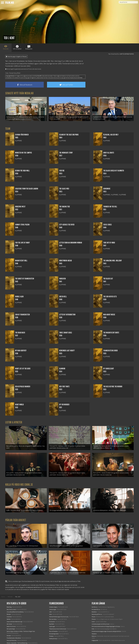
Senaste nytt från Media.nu (19, 93)
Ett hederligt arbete (54, 627)
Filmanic (94, 612)
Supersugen (52, 619)
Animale (9, 628)
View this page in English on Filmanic (16, 57)
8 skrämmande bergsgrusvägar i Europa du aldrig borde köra (106, 624)
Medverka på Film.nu (97, 607)
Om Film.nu (95, 600)
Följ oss (94, 610)
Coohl (93, 614)
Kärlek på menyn (53, 631)
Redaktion (94, 605)
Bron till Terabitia (53, 624)
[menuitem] (3, 590)
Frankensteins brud (68, 64)
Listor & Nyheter (14, 421)
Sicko (51, 607)
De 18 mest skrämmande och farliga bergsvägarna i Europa (106, 619)
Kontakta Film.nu (96, 602)
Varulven (23, 66)
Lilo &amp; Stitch (11, 638)
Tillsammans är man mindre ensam (58, 622)
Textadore (94, 627)
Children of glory (53, 600)
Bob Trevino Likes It (12, 602)
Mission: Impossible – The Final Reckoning (17, 636)
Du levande (52, 614)
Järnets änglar (53, 602)
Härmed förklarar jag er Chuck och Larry (59, 610)
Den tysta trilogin (11, 622)
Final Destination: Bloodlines (14, 631)
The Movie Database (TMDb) (52, 578)
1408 (50, 605)
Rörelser (9, 607)
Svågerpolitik (95, 633)
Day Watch (52, 617)
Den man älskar (53, 612)
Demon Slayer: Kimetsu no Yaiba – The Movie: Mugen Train (21, 624)
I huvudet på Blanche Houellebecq (15, 605)
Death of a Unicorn (11, 619)
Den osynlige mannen (51, 64)
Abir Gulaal (9, 617)
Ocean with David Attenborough (15, 614)
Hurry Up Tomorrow (12, 633)
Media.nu (94, 629)
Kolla (93, 622)
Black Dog (9, 600)
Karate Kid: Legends (12, 641)
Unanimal (9, 610)
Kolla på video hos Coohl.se (19, 481)
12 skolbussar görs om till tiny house (101, 617)
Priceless (51, 629)
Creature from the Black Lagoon (29, 64)
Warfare (9, 612)
